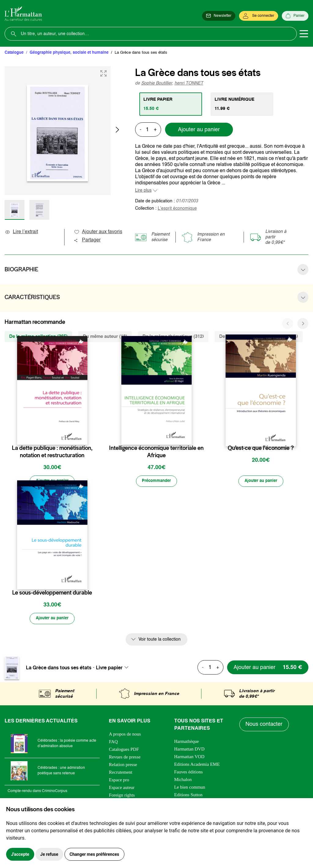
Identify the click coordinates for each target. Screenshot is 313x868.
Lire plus (143, 190)
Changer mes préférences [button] (94, 854)
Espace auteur (122, 788)
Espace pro (119, 780)
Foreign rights (122, 796)
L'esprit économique (177, 208)
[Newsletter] (219, 16)
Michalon (183, 780)
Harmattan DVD (190, 750)
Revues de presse (125, 758)
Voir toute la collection (160, 640)
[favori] (84, 436)
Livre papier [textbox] (109, 668)
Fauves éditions (189, 772)
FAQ (113, 742)
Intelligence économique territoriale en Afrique (156, 452)
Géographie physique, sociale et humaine (69, 53)
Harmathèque (187, 742)
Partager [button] (87, 240)
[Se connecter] (259, 16)
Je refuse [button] (49, 854)
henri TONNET (189, 83)
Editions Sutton (188, 795)
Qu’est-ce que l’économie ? (261, 448)
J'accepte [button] (20, 854)
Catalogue (14, 53)
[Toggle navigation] (304, 34)
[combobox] (114, 668)
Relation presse (123, 765)
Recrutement (121, 773)
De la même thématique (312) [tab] (173, 336)
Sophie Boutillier (157, 83)
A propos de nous (125, 735)
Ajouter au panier (199, 130)
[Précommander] (156, 481)
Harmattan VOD (189, 757)
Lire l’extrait (21, 232)
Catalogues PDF (124, 750)
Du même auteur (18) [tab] (105, 336)
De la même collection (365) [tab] (38, 336)
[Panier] (295, 16)
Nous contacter (264, 725)
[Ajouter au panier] (52, 481)
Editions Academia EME (197, 765)
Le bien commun (190, 788)
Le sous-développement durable (52, 593)
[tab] (171, 104)
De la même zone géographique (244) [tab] (259, 336)
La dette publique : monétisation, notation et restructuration (52, 452)
